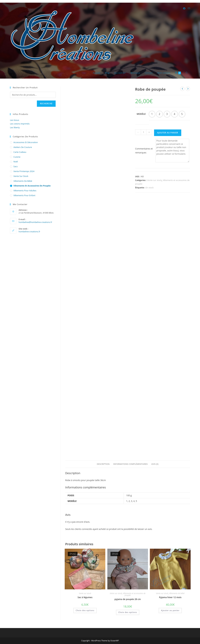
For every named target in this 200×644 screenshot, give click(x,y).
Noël (16, 162)
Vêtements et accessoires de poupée (134, 594)
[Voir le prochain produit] (188, 89)
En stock (150, 188)
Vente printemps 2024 (24, 171)
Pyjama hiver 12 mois (170, 597)
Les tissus (15, 120)
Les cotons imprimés (20, 124)
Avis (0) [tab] (155, 464)
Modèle (141, 114)
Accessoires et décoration (26, 142)
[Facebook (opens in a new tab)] (184, 8)
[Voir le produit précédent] (182, 89)
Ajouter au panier (168, 133)
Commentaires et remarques (144, 151)
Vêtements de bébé (177, 593)
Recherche (46, 104)
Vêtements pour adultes (25, 191)
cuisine (17, 157)
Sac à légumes (85, 597)
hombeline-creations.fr (29, 232)
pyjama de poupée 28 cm (128, 599)
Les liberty (15, 127)
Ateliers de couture (23, 147)
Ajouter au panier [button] (170, 610)
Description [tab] (103, 464)
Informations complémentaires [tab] (130, 464)
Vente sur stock (154, 180)
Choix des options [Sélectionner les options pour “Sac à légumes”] (85, 610)
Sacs (16, 166)
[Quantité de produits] (144, 132)
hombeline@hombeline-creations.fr (35, 222)
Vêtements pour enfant (24, 195)
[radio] (152, 114)
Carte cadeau (20, 152)
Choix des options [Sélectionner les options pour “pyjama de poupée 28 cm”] (128, 612)
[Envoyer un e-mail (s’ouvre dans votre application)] (189, 8)
